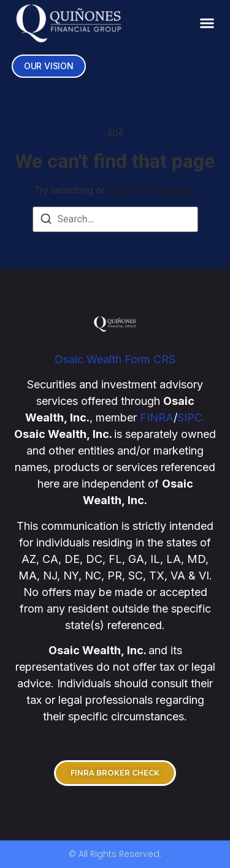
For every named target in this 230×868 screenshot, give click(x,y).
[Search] (46, 221)
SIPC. (191, 417)
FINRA (157, 417)
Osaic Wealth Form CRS (115, 359)
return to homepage (150, 190)
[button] (207, 23)
